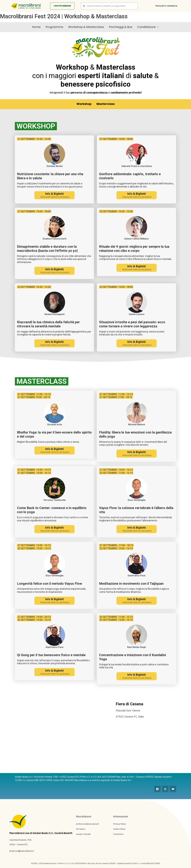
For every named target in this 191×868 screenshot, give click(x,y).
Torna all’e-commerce (166, 6)
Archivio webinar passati (88, 824)
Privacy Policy (120, 824)
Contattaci (118, 834)
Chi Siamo (81, 829)
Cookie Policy (119, 829)
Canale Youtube (83, 834)
